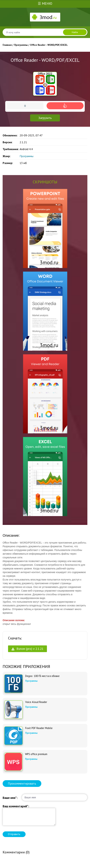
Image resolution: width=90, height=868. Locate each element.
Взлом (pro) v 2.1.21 (27, 649)
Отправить (14, 834)
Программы (27, 156)
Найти (75, 32)
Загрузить (45, 118)
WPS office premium (36, 754)
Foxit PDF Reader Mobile (39, 728)
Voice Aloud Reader (36, 702)
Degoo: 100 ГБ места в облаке (42, 676)
